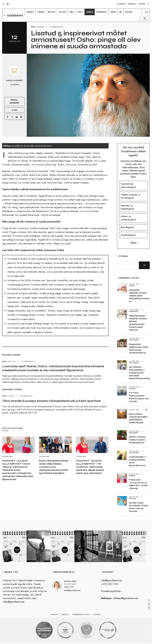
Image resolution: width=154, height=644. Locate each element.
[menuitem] (30, 12)
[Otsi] (144, 265)
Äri (146, 410)
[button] (4, 15)
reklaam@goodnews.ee (125, 599)
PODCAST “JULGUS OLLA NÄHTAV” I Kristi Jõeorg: (138, 484)
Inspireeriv (14, 103)
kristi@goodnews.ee (72, 591)
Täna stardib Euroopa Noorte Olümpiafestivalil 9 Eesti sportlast (51, 401)
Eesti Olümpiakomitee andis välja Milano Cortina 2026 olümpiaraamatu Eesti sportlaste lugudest (54, 467)
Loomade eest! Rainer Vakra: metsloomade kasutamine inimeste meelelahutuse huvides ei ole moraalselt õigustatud (53, 368)
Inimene (132, 476)
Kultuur (132, 388)
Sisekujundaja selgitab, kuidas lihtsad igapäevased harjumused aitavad (138, 323)
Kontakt (97, 615)
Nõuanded (134, 311)
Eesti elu (12, 361)
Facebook (121, 4)
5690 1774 (69, 588)
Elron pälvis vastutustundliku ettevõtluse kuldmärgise (138, 418)
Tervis (132, 286)
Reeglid (65, 615)
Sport (11, 396)
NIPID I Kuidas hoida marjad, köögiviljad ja (137, 440)
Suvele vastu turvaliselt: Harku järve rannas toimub (139, 507)
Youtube (142, 4)
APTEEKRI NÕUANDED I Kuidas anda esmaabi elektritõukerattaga (140, 373)
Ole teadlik (134, 340)
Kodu (33, 27)
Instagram (132, 4)
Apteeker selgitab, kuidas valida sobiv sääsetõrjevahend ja (139, 296)
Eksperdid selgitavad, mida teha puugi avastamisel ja (139, 348)
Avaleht (55, 615)
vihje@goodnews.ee (14, 602)
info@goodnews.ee (111, 581)
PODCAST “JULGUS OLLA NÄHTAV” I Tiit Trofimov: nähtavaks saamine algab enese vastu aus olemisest (90, 467)
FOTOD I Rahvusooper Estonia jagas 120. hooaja (139, 397)
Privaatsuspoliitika (111, 592)
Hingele (41, 27)
